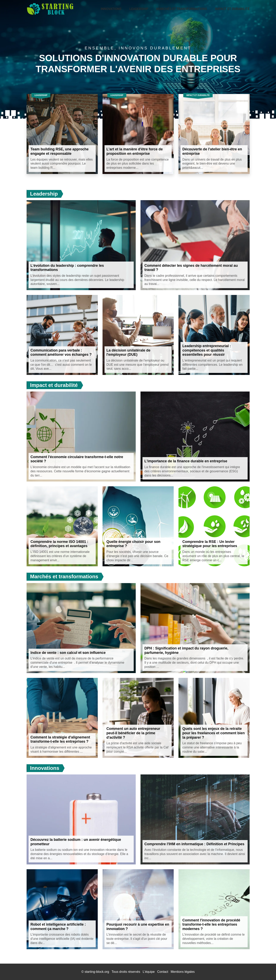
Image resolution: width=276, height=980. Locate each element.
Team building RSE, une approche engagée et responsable (60, 151)
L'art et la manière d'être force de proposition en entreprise (135, 151)
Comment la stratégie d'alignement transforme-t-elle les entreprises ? (60, 739)
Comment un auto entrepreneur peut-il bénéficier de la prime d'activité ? (133, 733)
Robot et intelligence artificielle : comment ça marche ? (58, 927)
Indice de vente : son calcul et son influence (68, 653)
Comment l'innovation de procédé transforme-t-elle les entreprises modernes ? (211, 925)
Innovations (111, 9)
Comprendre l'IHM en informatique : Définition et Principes (194, 844)
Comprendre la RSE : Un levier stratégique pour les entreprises (210, 544)
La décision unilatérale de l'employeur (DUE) (129, 353)
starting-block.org (97, 972)
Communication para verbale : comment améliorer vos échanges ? (61, 353)
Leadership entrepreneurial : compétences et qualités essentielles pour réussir (207, 350)
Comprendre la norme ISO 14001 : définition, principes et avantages (59, 544)
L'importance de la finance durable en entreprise (186, 461)
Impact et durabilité (232, 9)
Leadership (139, 9)
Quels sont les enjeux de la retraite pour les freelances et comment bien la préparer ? (214, 733)
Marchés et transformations (182, 9)
